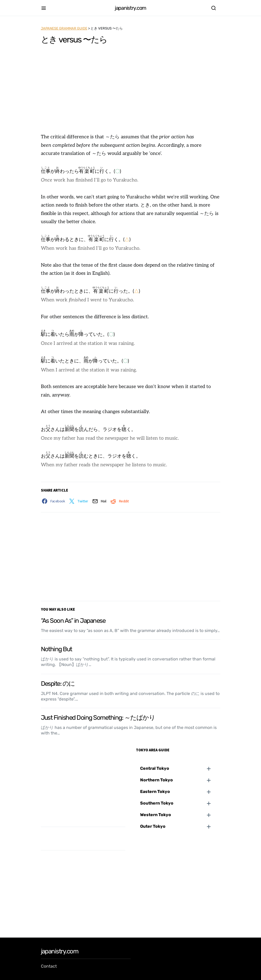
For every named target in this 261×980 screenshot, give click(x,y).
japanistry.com (130, 8)
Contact (49, 966)
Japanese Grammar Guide (64, 28)
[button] (180, 768)
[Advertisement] (130, 90)
